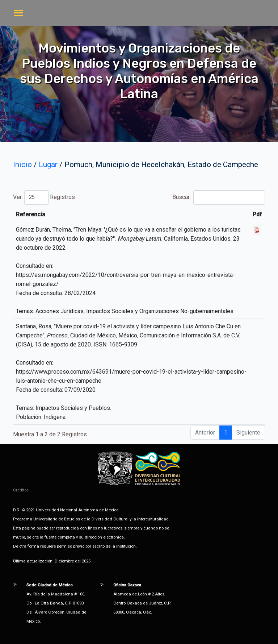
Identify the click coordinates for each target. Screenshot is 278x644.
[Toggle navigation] (19, 14)
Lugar (48, 165)
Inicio (22, 165)
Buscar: (219, 198)
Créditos (21, 490)
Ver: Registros (44, 198)
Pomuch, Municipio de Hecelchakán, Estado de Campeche (161, 165)
